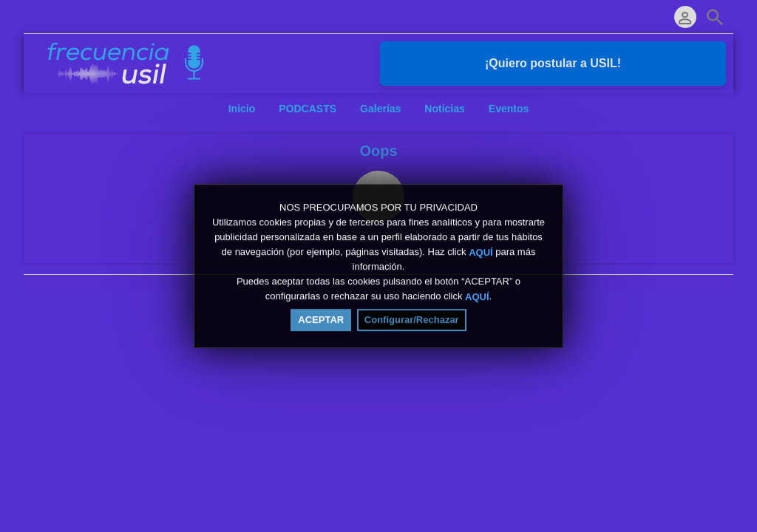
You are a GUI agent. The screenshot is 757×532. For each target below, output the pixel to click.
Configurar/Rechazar (412, 323)
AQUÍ (481, 255)
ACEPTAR (321, 323)
